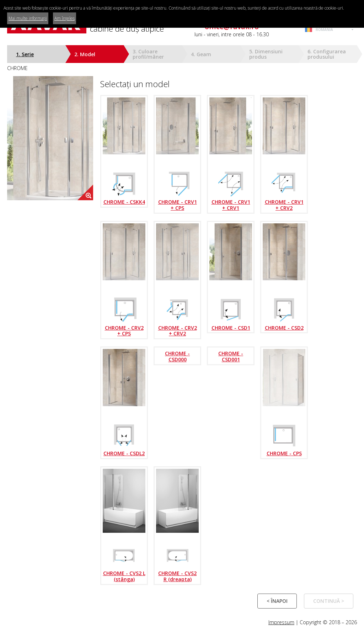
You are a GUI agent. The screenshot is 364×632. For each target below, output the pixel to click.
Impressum (281, 622)
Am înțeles (65, 18)
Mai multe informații (28, 18)
